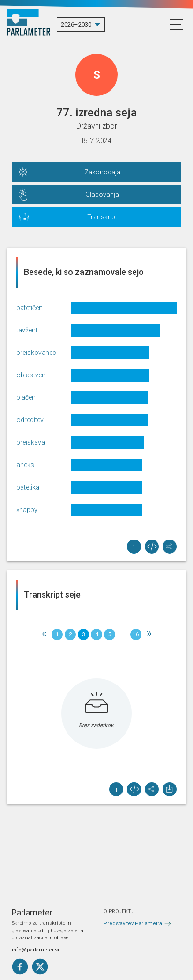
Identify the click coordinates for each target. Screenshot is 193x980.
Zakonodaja (102, 172)
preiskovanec (36, 353)
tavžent (27, 330)
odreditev (30, 420)
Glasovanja (102, 195)
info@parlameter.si (35, 950)
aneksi (26, 465)
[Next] (149, 634)
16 (136, 634)
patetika (28, 487)
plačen (26, 397)
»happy (27, 510)
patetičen (30, 308)
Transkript (102, 217)
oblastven (31, 375)
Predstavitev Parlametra (133, 924)
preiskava (31, 442)
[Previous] (44, 634)
